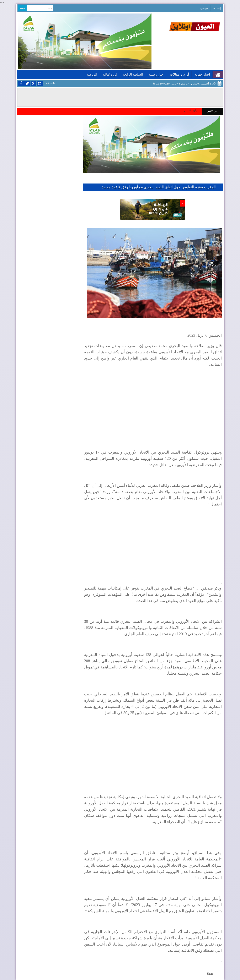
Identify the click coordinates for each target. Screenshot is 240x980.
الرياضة (92, 74)
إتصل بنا (217, 8)
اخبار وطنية (156, 74)
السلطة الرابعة (133, 74)
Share (210, 974)
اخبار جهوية (202, 74)
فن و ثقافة (110, 74)
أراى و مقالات (179, 74)
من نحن (204, 8)
